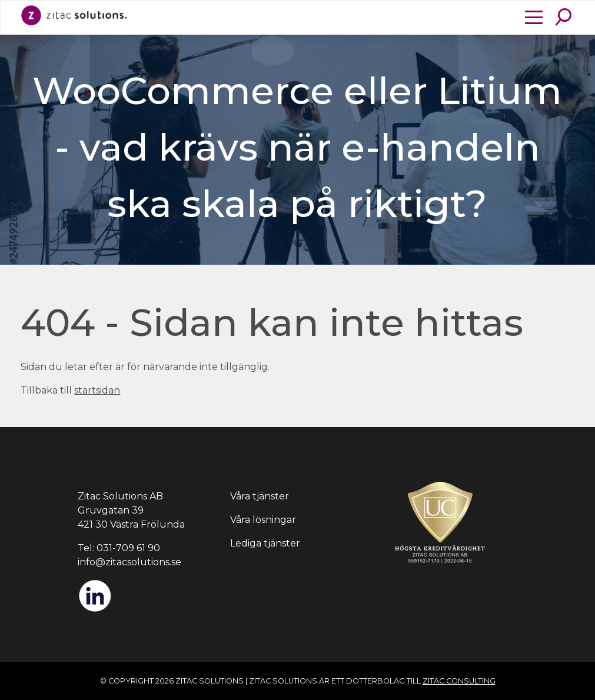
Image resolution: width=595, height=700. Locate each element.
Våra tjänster (260, 496)
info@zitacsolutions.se (129, 562)
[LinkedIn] (95, 610)
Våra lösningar (263, 520)
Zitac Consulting (459, 681)
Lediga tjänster (265, 543)
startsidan (97, 390)
